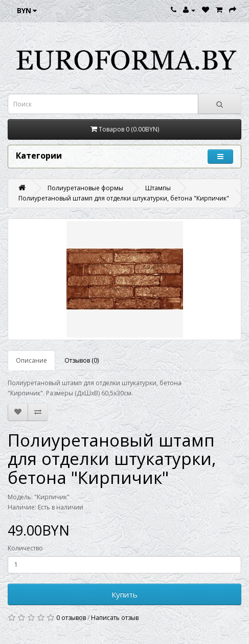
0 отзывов (71, 618)
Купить (124, 594)
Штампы (158, 188)
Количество (25, 548)
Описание (31, 360)
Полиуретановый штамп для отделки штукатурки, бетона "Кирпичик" (124, 198)
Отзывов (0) (82, 360)
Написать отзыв (115, 618)
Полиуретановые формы (85, 188)
